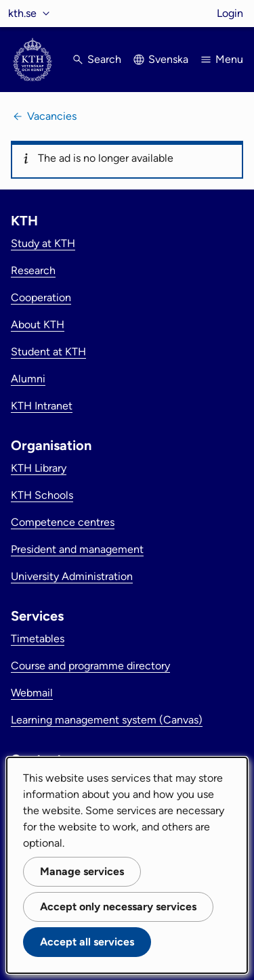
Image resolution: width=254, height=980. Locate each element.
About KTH (38, 325)
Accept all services (87, 942)
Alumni (28, 379)
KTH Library (39, 468)
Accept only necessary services (118, 907)
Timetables (38, 639)
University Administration (72, 576)
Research (33, 270)
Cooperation (41, 297)
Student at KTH (48, 352)
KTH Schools (42, 495)
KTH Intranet (42, 406)
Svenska (168, 59)
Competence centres (63, 522)
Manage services (82, 871)
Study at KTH (43, 243)
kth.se (22, 13)
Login (230, 13)
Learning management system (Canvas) (107, 720)
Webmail (32, 693)
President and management (77, 549)
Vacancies (52, 116)
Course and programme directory (90, 666)
